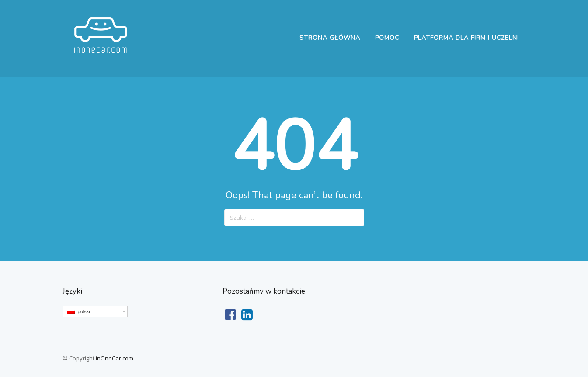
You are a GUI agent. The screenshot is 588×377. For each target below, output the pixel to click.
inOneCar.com (115, 358)
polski (79, 311)
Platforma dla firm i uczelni (466, 38)
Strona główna (330, 38)
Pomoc (387, 38)
